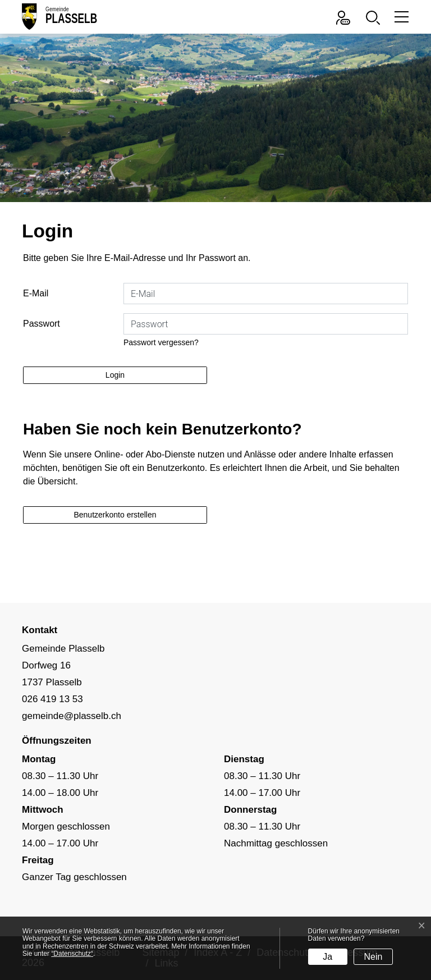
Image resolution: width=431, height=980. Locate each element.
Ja (327, 957)
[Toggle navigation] (400, 17)
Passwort (42, 324)
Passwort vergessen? (161, 342)
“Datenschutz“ (72, 954)
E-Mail (36, 293)
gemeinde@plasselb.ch (72, 716)
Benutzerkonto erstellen (115, 515)
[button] (376, 17)
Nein (373, 957)
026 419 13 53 (52, 699)
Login (115, 375)
